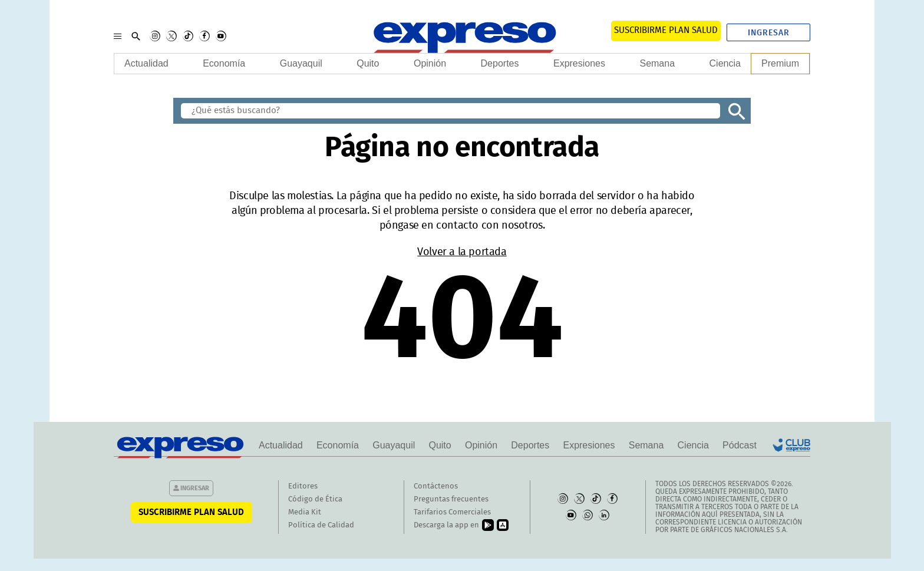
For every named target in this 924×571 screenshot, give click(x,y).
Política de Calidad (321, 525)
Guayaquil (301, 63)
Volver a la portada (462, 252)
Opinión (430, 63)
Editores (303, 486)
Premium (780, 63)
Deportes (500, 63)
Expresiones (579, 63)
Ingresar (769, 33)
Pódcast (740, 445)
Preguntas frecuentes (451, 499)
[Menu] (118, 36)
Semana (657, 63)
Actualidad (146, 63)
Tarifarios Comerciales (452, 512)
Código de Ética (315, 499)
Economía (224, 63)
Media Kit (305, 512)
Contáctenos (436, 486)
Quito (368, 63)
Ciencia (725, 63)
